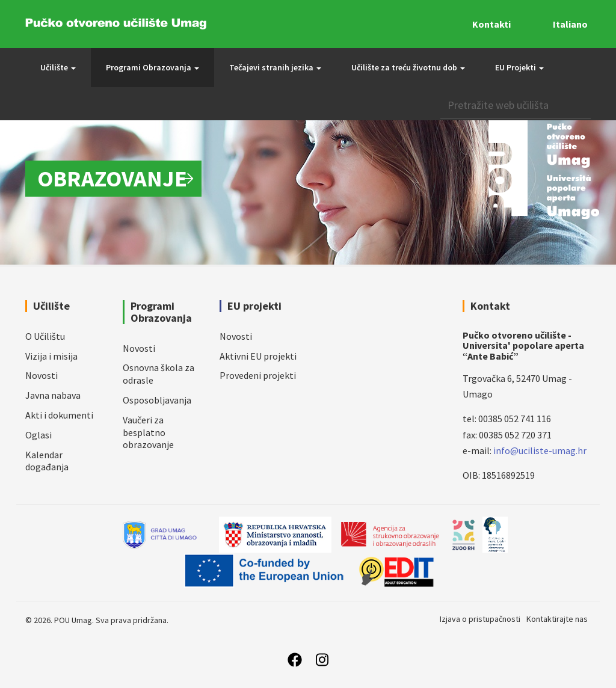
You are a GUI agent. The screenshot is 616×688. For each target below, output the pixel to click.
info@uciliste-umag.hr (540, 450)
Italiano (570, 24)
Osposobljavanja (157, 400)
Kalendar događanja (47, 461)
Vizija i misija (51, 356)
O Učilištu (45, 336)
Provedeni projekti (258, 375)
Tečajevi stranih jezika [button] (275, 67)
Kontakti (491, 24)
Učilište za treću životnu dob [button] (408, 67)
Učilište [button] (58, 67)
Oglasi (38, 435)
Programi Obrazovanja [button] (152, 67)
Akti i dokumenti (59, 415)
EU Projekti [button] (519, 67)
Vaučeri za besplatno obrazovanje (148, 432)
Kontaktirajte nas (557, 619)
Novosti (42, 375)
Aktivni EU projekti (258, 356)
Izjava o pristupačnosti (480, 619)
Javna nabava (53, 395)
